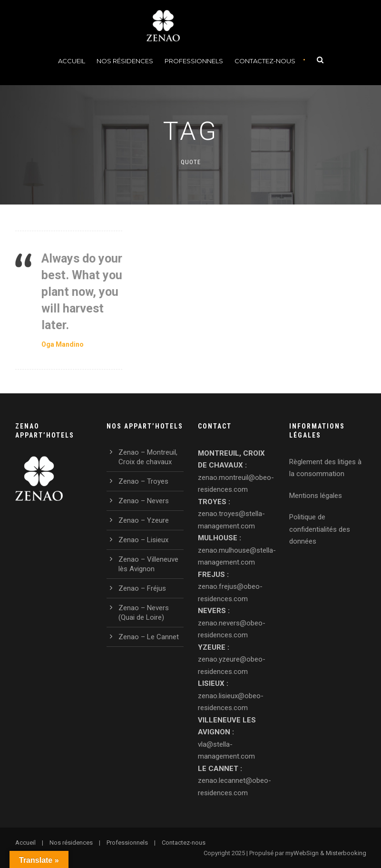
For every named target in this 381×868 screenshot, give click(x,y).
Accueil (72, 61)
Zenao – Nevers (144, 501)
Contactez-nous (265, 61)
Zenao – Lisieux (143, 540)
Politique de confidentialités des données (320, 529)
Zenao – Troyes (143, 481)
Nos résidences (71, 843)
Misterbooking (346, 853)
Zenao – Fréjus (142, 588)
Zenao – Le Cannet (149, 637)
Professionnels (194, 61)
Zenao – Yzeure (144, 520)
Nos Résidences (125, 61)
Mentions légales (316, 496)
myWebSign (302, 853)
